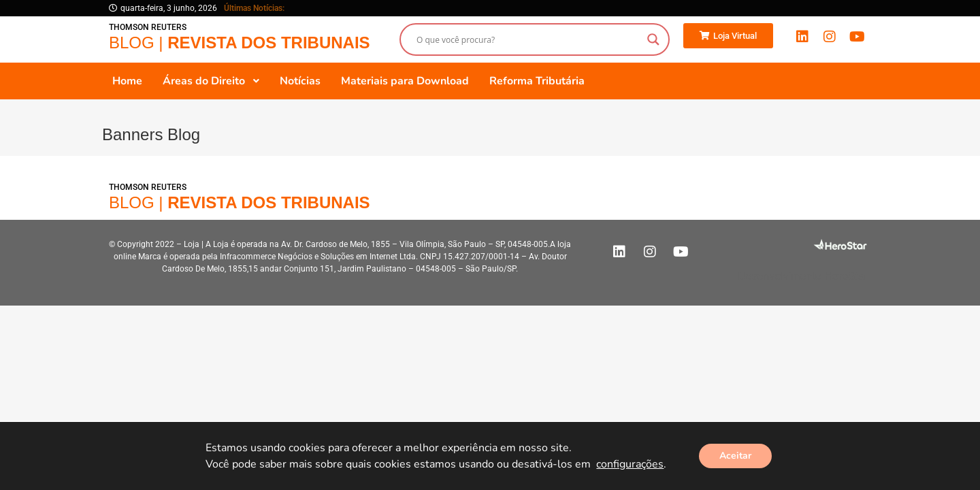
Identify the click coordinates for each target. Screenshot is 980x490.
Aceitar (735, 456)
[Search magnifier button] (653, 39)
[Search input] (528, 39)
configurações (630, 464)
